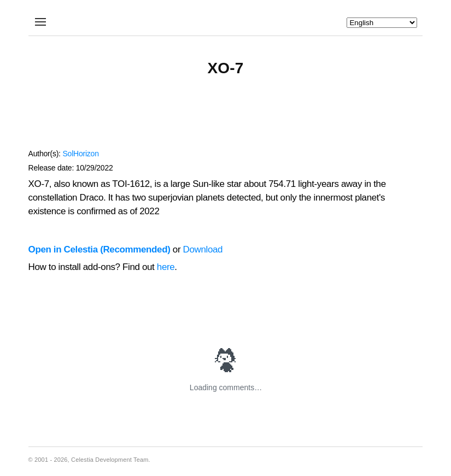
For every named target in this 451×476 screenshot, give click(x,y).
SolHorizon (80, 154)
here (166, 267)
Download (203, 249)
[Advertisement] (226, 118)
